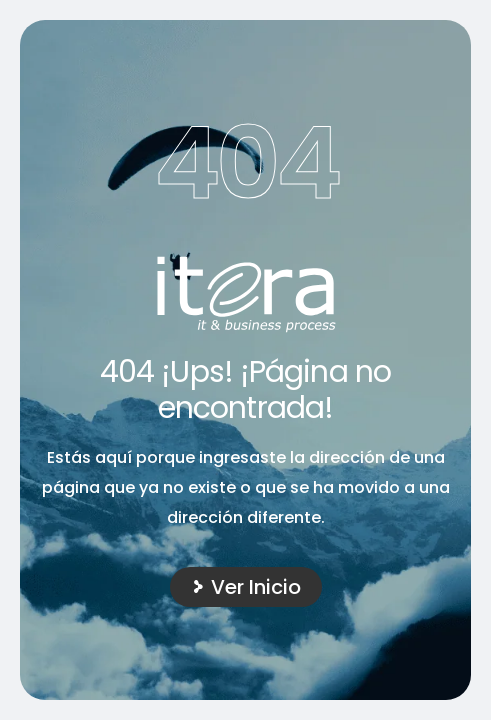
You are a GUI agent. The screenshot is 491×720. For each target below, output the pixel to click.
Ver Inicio (256, 587)
